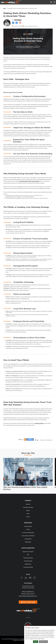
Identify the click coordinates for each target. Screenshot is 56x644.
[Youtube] (30, 578)
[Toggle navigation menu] (54, 2)
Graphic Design (28, 526)
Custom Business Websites (28, 536)
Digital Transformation (28, 552)
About (28, 514)
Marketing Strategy (28, 558)
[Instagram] (34, 578)
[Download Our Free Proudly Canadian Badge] (28, 626)
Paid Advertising (28, 561)
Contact (28, 517)
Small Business (49, 440)
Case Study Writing (28, 567)
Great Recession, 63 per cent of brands (29, 181)
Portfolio (28, 504)
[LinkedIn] (26, 578)
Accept (36, 642)
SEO (28, 555)
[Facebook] (22, 578)
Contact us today (39, 423)
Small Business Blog (28, 507)
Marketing (42, 440)
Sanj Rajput (18, 20)
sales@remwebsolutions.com (28, 596)
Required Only (43, 642)
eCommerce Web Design (28, 533)
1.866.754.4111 (28, 594)
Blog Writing (28, 564)
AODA (28, 529)
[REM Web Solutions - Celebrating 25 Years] (28, 610)
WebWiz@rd (28, 542)
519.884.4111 (28, 592)
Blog (4, 8)
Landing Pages (28, 539)
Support (28, 510)
